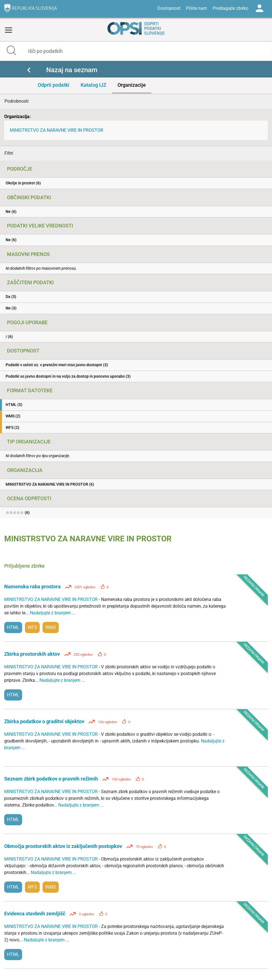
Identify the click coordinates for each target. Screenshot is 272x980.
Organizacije (132, 85)
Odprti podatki (54, 85)
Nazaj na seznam (72, 70)
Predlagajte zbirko (230, 8)
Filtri (9, 153)
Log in (259, 8)
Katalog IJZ (93, 85)
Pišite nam (197, 8)
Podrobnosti (17, 101)
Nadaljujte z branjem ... (53, 613)
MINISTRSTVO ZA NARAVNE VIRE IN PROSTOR (57, 130)
